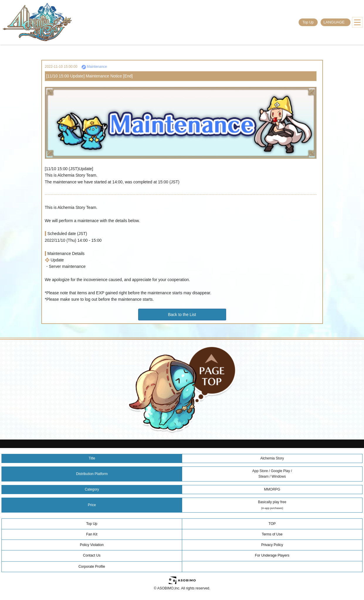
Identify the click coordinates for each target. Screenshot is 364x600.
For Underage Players (272, 555)
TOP (272, 524)
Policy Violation (92, 545)
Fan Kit (92, 534)
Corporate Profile (92, 567)
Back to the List (182, 315)
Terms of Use (272, 534)
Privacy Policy (272, 545)
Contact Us (92, 555)
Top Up (308, 22)
